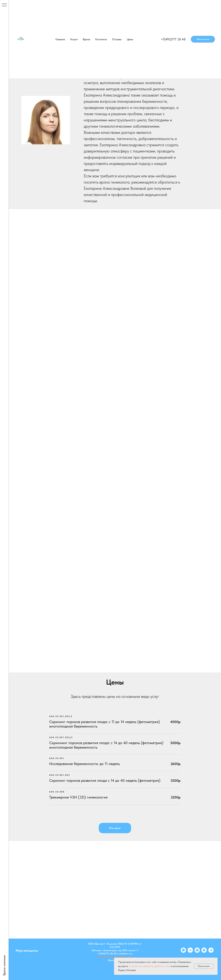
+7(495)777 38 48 (173, 39)
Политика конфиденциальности (115, 957)
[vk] (190, 952)
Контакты (101, 39)
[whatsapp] (183, 952)
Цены (130, 39)
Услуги (74, 39)
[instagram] (197, 952)
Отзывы (117, 39)
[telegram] (211, 952)
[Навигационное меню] (4, 5)
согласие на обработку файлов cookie (149, 966)
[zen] (204, 952)
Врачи (87, 39)
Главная (60, 39)
